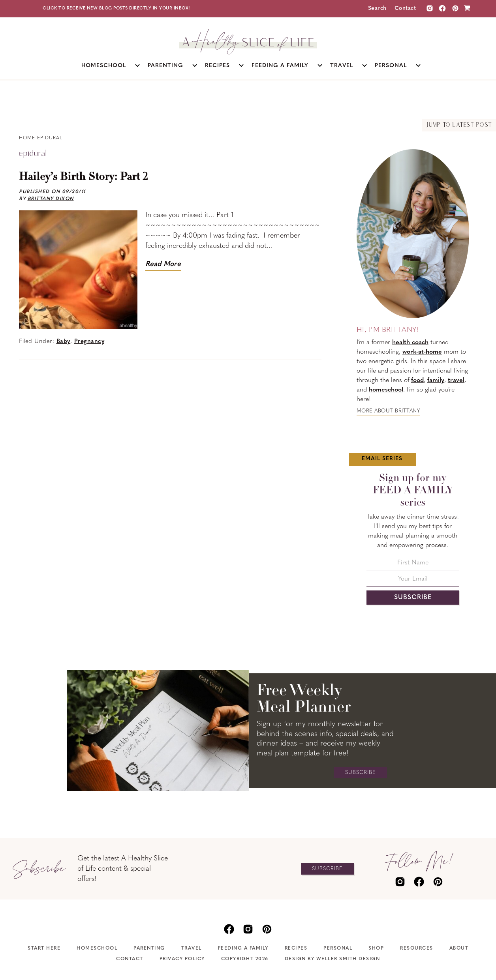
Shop (376, 948)
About (459, 948)
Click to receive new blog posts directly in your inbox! (116, 8)
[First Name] (413, 565)
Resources (417, 948)
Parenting (149, 948)
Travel (192, 948)
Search (377, 8)
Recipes (296, 948)
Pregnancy (89, 342)
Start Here (44, 948)
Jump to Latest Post (459, 125)
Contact (405, 8)
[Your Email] (413, 581)
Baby (63, 342)
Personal (338, 948)
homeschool (386, 390)
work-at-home (422, 352)
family (436, 380)
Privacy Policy (182, 959)
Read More (163, 264)
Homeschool (97, 948)
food (417, 380)
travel (456, 380)
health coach (410, 343)
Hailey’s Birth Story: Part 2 (84, 177)
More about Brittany (388, 411)
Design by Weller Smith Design (333, 959)
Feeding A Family (243, 948)
